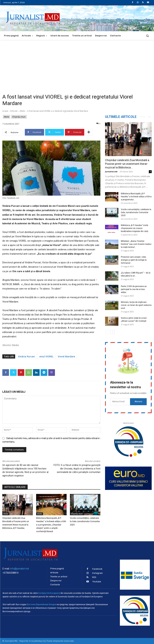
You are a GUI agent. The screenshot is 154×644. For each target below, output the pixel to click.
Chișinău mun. (19, 117)
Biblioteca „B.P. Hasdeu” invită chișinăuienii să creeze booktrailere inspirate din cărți (135, 228)
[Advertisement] (77, 65)
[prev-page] (107, 332)
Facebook (97, 569)
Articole (14, 111)
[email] (120, 402)
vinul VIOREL (46, 356)
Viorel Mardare (66, 356)
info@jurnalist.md (19, 569)
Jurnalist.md (111, 172)
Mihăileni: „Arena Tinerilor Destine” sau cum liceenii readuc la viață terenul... (136, 244)
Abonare (138, 402)
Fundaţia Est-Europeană (49, 593)
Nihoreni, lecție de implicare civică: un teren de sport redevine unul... (136, 305)
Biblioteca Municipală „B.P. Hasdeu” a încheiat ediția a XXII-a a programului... (136, 197)
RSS (94, 577)
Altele (22, 111)
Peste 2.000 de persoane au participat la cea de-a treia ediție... (134, 289)
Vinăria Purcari (26, 356)
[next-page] (112, 332)
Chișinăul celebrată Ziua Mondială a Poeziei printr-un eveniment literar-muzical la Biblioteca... (127, 164)
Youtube (97, 582)
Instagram (97, 573)
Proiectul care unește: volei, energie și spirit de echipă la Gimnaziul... (134, 260)
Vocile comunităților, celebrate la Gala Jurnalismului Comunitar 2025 (85, 521)
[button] (147, 36)
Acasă (5, 111)
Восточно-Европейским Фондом (41, 604)
